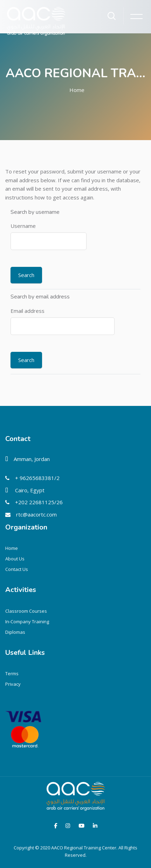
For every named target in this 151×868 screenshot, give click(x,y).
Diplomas (15, 632)
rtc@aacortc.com (36, 514)
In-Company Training (27, 622)
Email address (28, 311)
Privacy (13, 684)
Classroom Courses (26, 611)
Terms (12, 673)
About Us (15, 559)
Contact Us (17, 569)
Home (77, 90)
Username (23, 226)
